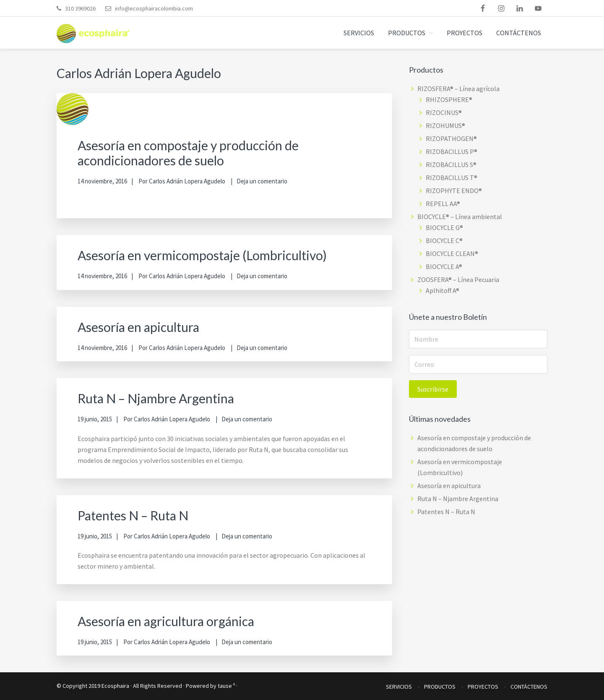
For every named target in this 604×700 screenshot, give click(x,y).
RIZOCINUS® (444, 112)
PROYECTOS (483, 687)
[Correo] (478, 364)
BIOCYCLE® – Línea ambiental (460, 217)
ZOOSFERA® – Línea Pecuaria (458, 279)
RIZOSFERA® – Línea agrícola (458, 89)
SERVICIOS (399, 687)
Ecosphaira (115, 686)
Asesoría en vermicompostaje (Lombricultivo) (202, 255)
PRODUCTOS (440, 687)
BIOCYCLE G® (444, 227)
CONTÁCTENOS (529, 687)
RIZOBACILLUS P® (452, 151)
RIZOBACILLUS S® (451, 165)
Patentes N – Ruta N (133, 515)
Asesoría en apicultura (138, 327)
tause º (226, 686)
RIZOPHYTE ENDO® (454, 191)
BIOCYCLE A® (444, 266)
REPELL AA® (443, 204)
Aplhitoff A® (443, 290)
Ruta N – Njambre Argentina (156, 398)
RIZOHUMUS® (445, 125)
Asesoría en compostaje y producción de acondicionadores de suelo (188, 153)
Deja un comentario (262, 181)
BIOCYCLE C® (444, 240)
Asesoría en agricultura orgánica (166, 621)
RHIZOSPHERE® (449, 99)
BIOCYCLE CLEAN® (452, 253)
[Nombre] (478, 339)
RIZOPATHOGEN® (451, 138)
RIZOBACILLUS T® (452, 178)
